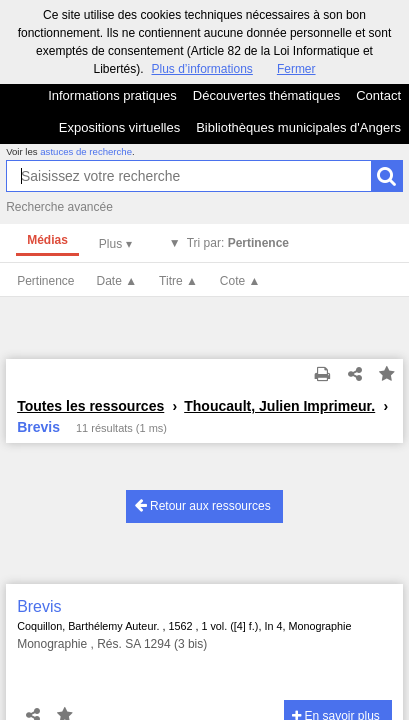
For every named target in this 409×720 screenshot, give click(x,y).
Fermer (296, 69)
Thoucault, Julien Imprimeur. (279, 406)
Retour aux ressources (203, 505)
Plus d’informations (201, 69)
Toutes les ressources (90, 406)
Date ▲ (117, 281)
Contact (378, 95)
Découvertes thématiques (266, 95)
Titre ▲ (178, 281)
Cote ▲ (240, 281)
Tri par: (238, 243)
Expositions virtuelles (119, 127)
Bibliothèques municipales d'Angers (298, 127)
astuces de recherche (86, 151)
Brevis (39, 606)
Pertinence (45, 281)
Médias (47, 240)
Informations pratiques (112, 95)
